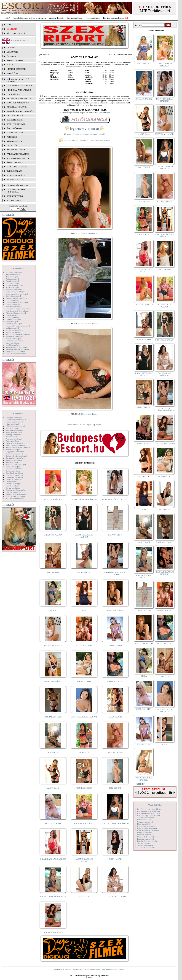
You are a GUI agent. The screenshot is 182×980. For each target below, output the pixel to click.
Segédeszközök (15, 120)
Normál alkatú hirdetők (20, 111)
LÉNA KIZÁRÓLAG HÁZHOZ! (115, 499)
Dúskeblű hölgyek (17, 107)
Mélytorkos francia (18, 158)
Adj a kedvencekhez (93, 969)
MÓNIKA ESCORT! (84, 788)
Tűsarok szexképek (13, 492)
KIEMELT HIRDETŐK (16, 69)
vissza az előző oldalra (77, 425)
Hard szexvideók (144, 824)
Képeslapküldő (93, 18)
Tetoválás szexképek (14, 479)
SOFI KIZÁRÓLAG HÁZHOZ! (84, 499)
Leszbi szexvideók (144, 832)
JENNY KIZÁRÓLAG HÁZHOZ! (115, 823)
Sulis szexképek (12, 462)
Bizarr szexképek (12, 287)
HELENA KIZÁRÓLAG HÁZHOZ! (165, 573)
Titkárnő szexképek (13, 484)
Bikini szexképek (12, 283)
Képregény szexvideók (146, 826)
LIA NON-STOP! (115, 535)
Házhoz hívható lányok (20, 86)
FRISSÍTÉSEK (13, 73)
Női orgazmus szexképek (15, 426)
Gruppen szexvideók (145, 822)
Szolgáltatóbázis (75, 18)
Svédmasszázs (14, 171)
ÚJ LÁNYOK (12, 52)
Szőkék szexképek (13, 467)
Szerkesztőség (107, 969)
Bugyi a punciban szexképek (17, 294)
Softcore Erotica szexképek (16, 456)
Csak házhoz (14, 94)
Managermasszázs (17, 167)
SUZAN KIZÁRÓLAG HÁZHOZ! (84, 536)
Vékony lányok (15, 116)
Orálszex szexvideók (145, 835)
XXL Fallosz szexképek (15, 499)
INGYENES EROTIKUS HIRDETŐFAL (17, 191)
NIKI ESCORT (115, 788)
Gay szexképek (12, 315)
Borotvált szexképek (14, 290)
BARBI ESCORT (84, 681)
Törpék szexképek (13, 486)
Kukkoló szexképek (13, 339)
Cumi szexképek (12, 300)
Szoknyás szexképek (14, 469)
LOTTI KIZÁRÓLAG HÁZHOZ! (84, 717)
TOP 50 (10, 65)
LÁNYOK (11, 48)
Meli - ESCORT (144, 167)
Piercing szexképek (13, 435)
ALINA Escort (53, 788)
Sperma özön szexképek (15, 458)
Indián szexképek (13, 328)
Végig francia (14, 141)
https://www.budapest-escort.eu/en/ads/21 (89, 134)
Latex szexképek (12, 343)
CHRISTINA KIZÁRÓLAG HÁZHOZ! (115, 574)
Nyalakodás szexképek (15, 430)
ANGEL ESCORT (84, 572)
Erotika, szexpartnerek (114, 18)
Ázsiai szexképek (13, 281)
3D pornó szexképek (14, 272)
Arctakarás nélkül (17, 150)
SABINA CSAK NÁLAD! (84, 823)
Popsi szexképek (12, 441)
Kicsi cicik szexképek (14, 336)
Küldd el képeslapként (89, 233)
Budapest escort (16, 180)
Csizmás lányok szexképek (16, 298)
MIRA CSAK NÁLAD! (53, 535)
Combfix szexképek (14, 296)
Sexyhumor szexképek (14, 454)
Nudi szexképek (12, 428)
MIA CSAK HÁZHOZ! (144, 99)
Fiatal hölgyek (15, 133)
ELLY (165, 744)
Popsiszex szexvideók (146, 839)
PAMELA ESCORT (84, 646)
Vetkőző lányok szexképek (16, 494)
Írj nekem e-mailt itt (85, 129)
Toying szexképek (13, 488)
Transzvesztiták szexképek (16, 490)
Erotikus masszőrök (18, 103)
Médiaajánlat (119, 969)
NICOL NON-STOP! (53, 823)
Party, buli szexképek (14, 432)
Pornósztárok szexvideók (147, 841)
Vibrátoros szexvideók (146, 847)
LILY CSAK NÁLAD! (53, 499)
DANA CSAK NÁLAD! (53, 681)
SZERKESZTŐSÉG (15, 196)
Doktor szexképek (13, 304)
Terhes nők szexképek (14, 477)
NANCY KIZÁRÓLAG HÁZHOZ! (144, 779)
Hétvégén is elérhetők (19, 98)
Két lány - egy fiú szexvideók (149, 815)
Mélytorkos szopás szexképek (17, 349)
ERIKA (53, 610)
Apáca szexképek (13, 279)
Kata (84, 610)
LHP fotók (12, 145)
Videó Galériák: (155, 805)
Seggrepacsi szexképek (15, 452)
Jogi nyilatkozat (60, 969)
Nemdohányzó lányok (19, 90)
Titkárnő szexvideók (145, 845)
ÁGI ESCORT (84, 897)
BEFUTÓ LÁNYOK (15, 60)
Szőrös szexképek (13, 471)
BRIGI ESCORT (144, 64)
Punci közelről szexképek (16, 445)
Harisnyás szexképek (14, 324)
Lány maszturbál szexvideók (148, 830)
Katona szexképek (13, 332)
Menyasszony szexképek (15, 351)
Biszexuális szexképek (14, 285)
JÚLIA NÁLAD (115, 859)
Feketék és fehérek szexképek (17, 311)
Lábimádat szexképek (14, 341)
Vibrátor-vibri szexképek (15, 496)
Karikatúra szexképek (14, 330)
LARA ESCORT (84, 752)
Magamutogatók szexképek (16, 347)
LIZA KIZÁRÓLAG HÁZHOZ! (53, 859)
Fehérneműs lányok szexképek (18, 309)
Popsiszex (12, 137)
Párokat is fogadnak (18, 154)
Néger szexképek (12, 424)
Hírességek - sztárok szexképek (18, 326)
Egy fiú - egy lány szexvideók (149, 809)
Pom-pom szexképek (14, 439)
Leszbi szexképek (13, 345)
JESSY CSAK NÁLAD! (53, 646)
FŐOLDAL (11, 25)
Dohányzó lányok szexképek (17, 302)
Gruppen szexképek (13, 319)
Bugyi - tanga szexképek (15, 292)
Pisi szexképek (11, 437)
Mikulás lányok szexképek (16, 354)
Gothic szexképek (13, 317)
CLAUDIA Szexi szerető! (53, 932)
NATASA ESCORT (115, 752)
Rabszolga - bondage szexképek (18, 447)
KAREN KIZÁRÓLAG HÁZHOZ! (84, 860)
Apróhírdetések (56, 18)
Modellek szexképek (14, 417)
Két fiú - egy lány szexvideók (149, 811)
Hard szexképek (12, 322)
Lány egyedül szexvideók (147, 828)
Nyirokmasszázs (16, 175)
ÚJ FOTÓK (11, 56)
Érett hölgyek (15, 128)
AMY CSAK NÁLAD (115, 610)
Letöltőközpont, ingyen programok (30, 18)
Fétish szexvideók (144, 820)
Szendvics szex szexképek (16, 464)
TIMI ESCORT (53, 572)
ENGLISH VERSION (20, 41)
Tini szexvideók (143, 843)
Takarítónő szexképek (14, 473)
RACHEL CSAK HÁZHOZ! (115, 897)
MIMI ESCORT (165, 269)
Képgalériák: (19, 268)
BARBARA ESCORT (53, 717)
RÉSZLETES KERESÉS (17, 33)
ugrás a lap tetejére (94, 425)
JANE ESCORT (53, 752)
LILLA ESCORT (115, 717)
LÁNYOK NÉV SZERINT (17, 185)
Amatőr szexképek (13, 275)
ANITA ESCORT (115, 646)
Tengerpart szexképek (14, 475)
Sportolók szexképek (14, 460)
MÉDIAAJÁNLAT (14, 200)
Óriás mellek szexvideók (147, 837)
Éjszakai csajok (15, 162)
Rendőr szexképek (13, 449)
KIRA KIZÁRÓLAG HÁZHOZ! (53, 897)
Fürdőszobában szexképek (16, 313)
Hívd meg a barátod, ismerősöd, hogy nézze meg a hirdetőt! (85, 140)
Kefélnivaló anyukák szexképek (18, 334)
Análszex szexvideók (145, 818)
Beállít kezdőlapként (75, 969)
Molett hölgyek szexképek (16, 420)
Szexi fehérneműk (16, 124)
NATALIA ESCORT (115, 681)
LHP (8, 18)
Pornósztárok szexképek (15, 443)
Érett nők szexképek (14, 307)
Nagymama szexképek (14, 422)
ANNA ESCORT (144, 476)
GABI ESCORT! (144, 443)
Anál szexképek (12, 277)
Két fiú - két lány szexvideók (148, 813)
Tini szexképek (12, 481)
